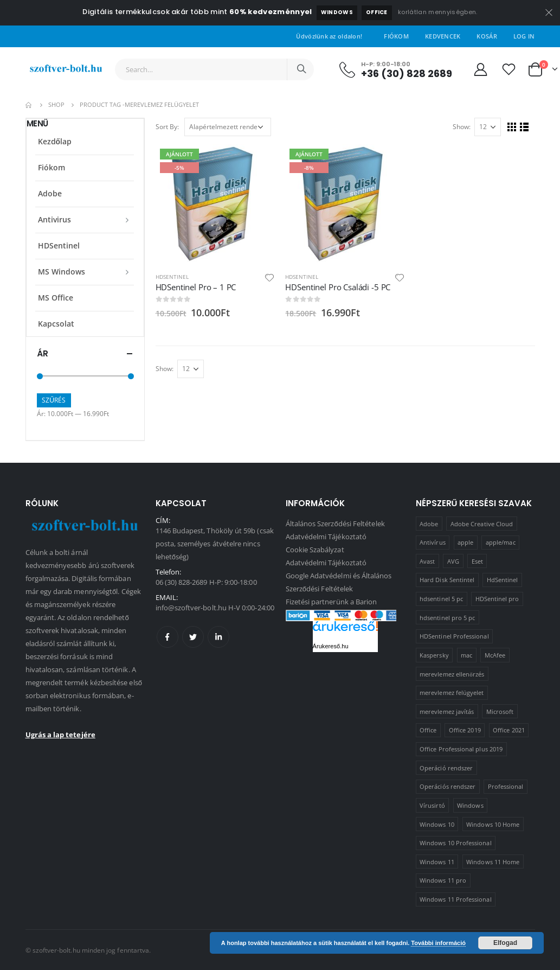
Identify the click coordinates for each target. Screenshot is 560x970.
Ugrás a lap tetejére (60, 735)
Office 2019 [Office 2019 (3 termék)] (465, 730)
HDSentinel (172, 277)
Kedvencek (443, 36)
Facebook (168, 637)
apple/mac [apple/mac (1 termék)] (501, 542)
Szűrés (54, 400)
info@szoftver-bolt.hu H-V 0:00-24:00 (215, 608)
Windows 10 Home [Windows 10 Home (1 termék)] (493, 824)
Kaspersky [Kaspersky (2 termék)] (434, 655)
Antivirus (54, 219)
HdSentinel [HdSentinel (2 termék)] (503, 580)
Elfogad (505, 943)
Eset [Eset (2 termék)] (477, 561)
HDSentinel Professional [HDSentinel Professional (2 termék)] (454, 636)
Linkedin (218, 637)
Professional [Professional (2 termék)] (506, 786)
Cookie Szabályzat (315, 550)
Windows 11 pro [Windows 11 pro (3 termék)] (443, 880)
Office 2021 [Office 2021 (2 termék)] (509, 730)
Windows (337, 12)
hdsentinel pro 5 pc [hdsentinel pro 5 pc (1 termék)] (447, 618)
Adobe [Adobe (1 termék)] (429, 524)
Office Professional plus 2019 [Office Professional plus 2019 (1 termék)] (461, 749)
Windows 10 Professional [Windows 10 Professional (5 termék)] (456, 843)
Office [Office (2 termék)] (428, 730)
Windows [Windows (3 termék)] (470, 805)
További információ (438, 943)
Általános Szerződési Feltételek (335, 524)
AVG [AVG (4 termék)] (453, 561)
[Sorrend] (228, 127)
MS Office (56, 298)
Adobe (50, 193)
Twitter (193, 637)
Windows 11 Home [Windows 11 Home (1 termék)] (493, 862)
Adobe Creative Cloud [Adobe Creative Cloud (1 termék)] (482, 524)
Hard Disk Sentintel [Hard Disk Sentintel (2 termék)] (447, 580)
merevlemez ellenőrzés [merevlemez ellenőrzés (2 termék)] (452, 674)
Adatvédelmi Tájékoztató (326, 537)
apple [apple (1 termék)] (465, 542)
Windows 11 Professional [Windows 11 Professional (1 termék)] (456, 899)
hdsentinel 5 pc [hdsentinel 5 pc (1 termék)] (441, 599)
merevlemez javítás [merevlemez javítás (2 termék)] (447, 711)
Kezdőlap (55, 141)
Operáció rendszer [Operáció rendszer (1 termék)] (446, 768)
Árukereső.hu (331, 646)
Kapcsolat (56, 324)
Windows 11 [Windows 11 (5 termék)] (437, 862)
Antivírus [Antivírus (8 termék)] (433, 542)
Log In (524, 36)
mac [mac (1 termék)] (466, 655)
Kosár (487, 36)
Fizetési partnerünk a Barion (332, 602)
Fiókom (396, 36)
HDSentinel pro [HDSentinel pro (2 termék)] (497, 599)
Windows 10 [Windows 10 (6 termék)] (437, 824)
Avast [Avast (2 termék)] (427, 561)
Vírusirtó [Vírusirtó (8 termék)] (432, 805)
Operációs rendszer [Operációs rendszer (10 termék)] (448, 786)
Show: (462, 127)
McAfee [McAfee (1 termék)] (495, 655)
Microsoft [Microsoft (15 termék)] (500, 711)
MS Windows (62, 272)
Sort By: (167, 127)
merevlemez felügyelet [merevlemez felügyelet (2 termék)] (452, 693)
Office (377, 12)
